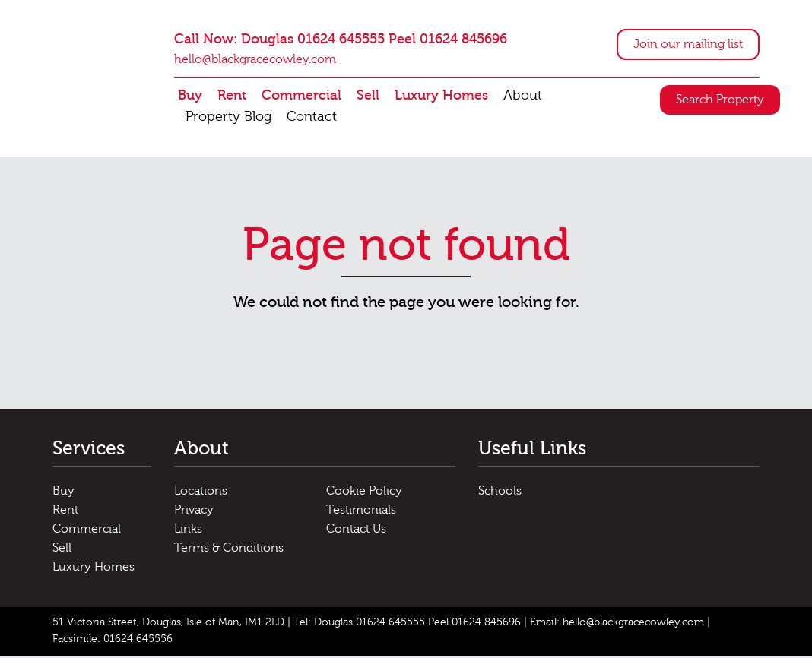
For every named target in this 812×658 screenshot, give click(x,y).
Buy (190, 97)
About (523, 97)
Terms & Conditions (229, 550)
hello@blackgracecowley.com (255, 61)
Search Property (720, 101)
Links (188, 531)
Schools (500, 493)
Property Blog (228, 118)
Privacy (194, 512)
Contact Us (356, 531)
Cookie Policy (364, 493)
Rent (232, 97)
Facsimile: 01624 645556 (113, 641)
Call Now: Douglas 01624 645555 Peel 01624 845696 (341, 41)
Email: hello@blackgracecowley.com (617, 625)
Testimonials (361, 512)
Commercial (301, 97)
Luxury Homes (441, 97)
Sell (368, 97)
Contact (312, 118)
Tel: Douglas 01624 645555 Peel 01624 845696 (407, 625)
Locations (201, 493)
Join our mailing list (688, 46)
